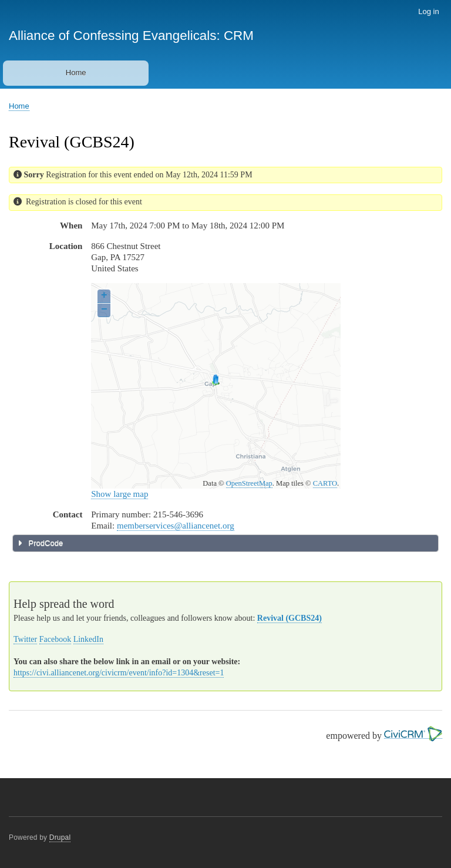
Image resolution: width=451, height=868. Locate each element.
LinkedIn (88, 639)
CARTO (325, 483)
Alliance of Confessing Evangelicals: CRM (131, 36)
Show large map (120, 494)
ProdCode (45, 543)
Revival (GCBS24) (290, 618)
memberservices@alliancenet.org (176, 526)
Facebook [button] (55, 639)
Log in (428, 11)
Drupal (60, 837)
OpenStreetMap (249, 483)
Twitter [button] (25, 639)
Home (76, 73)
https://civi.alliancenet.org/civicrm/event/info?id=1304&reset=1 (119, 673)
